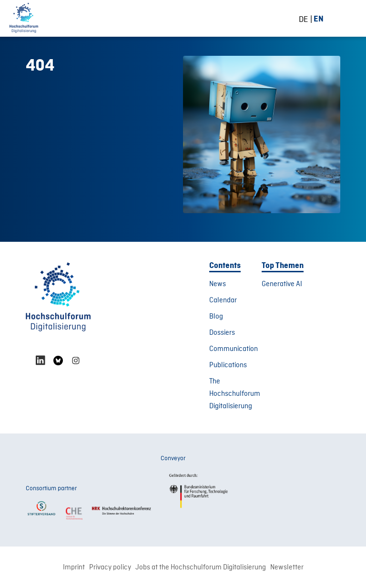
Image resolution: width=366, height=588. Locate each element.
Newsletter (287, 567)
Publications (228, 365)
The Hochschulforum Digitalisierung (235, 394)
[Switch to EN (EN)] (319, 19)
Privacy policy (110, 567)
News (218, 284)
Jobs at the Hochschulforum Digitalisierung (201, 567)
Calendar (223, 300)
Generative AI (282, 284)
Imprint (74, 567)
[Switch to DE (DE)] (307, 19)
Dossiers (222, 333)
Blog (216, 317)
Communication (234, 349)
